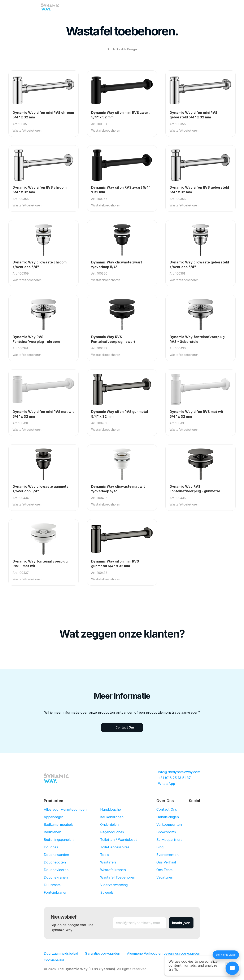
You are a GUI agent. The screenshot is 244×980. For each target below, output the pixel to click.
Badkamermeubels (59, 824)
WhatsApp (167, 784)
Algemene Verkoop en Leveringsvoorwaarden (164, 953)
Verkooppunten (169, 824)
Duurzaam (52, 885)
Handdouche (110, 809)
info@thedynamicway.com (179, 772)
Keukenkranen (112, 817)
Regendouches (112, 832)
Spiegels (107, 892)
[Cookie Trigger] (54, 960)
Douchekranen (56, 877)
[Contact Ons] (122, 727)
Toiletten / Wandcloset (119, 840)
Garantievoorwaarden (103, 953)
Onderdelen (109, 824)
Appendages (54, 817)
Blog (160, 847)
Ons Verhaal (166, 862)
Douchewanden (56, 855)
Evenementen (167, 855)
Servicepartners (169, 840)
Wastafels (108, 862)
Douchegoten (55, 862)
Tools (105, 855)
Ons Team (164, 870)
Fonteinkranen (56, 892)
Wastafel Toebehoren (118, 877)
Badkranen (53, 832)
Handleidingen (168, 817)
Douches (51, 847)
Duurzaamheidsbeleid (61, 953)
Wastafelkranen (113, 870)
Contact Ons (167, 809)
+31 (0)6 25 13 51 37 (174, 778)
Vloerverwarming (114, 885)
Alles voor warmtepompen (65, 809)
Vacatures (165, 877)
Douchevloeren (56, 870)
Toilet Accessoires (115, 847)
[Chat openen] (232, 968)
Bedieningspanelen (59, 840)
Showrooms (166, 832)
